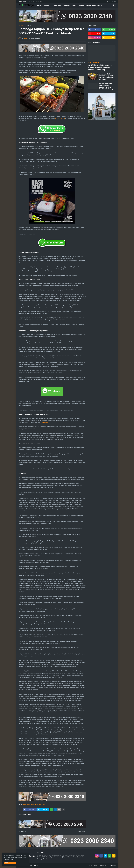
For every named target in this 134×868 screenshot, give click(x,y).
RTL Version (39, 1)
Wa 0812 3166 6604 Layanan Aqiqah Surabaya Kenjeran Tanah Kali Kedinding (100, 67)
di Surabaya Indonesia (32, 865)
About (25, 1)
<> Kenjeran (28, 25)
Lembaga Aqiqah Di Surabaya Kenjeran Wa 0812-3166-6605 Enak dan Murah (107, 77)
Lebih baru (23, 832)
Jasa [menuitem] (74, 5)
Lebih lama (81, 832)
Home (20, 1)
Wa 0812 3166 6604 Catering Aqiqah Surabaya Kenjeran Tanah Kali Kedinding (106, 86)
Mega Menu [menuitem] (57, 5)
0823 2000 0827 (9, 859)
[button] (114, 5)
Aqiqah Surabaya (60, 118)
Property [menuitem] (47, 5)
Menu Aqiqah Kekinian (38, 804)
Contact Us (31, 1)
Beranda (21, 25)
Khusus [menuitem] (81, 5)
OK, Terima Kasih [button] (10, 863)
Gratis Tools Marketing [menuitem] (95, 5)
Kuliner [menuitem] (67, 5)
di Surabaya (45, 422)
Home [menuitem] (39, 5)
